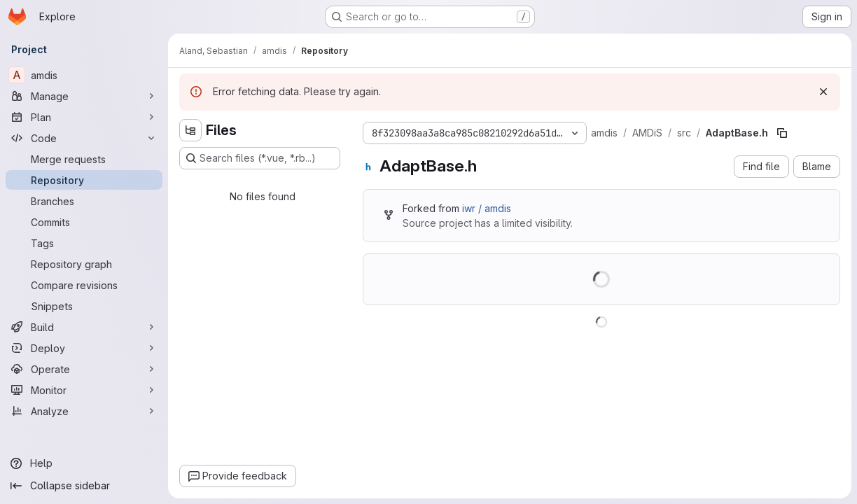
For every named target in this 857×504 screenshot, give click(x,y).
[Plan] (84, 117)
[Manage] (84, 96)
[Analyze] (84, 411)
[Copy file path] (782, 133)
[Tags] (84, 243)
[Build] (84, 327)
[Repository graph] (84, 264)
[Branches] (84, 201)
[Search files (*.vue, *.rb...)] (260, 158)
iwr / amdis (487, 208)
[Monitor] (84, 390)
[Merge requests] (84, 159)
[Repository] (84, 180)
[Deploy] (84, 348)
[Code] (84, 138)
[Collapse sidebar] (84, 486)
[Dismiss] (823, 92)
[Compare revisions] (84, 285)
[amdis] (84, 75)
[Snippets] (84, 306)
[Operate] (84, 369)
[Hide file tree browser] (190, 130)
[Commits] (84, 222)
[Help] (84, 463)
